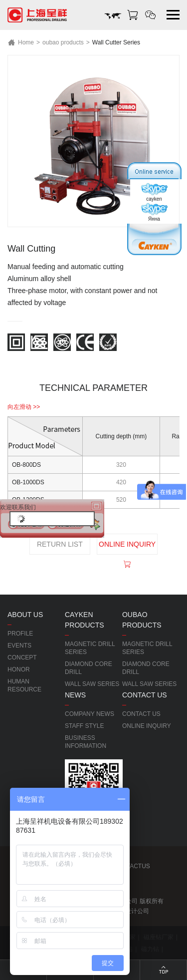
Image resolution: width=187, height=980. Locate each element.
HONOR (19, 669)
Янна (154, 212)
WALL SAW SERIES (92, 684)
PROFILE (20, 634)
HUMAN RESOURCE (24, 685)
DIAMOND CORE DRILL (89, 668)
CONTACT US (141, 714)
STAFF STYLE (84, 726)
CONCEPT (22, 657)
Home (21, 42)
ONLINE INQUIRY (127, 547)
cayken (154, 192)
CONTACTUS (131, 866)
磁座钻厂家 (159, 937)
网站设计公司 (131, 911)
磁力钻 (150, 949)
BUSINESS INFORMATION (86, 742)
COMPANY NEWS (90, 714)
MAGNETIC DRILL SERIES (90, 648)
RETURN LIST (60, 544)
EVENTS (19, 646)
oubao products (63, 42)
